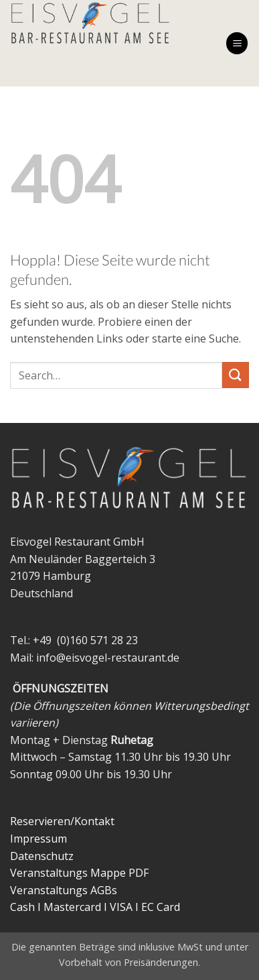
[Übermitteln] (236, 375)
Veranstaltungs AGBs (64, 890)
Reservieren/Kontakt (62, 821)
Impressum (38, 839)
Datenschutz (42, 856)
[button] (237, 43)
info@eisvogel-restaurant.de (108, 658)
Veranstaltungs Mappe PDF (79, 873)
